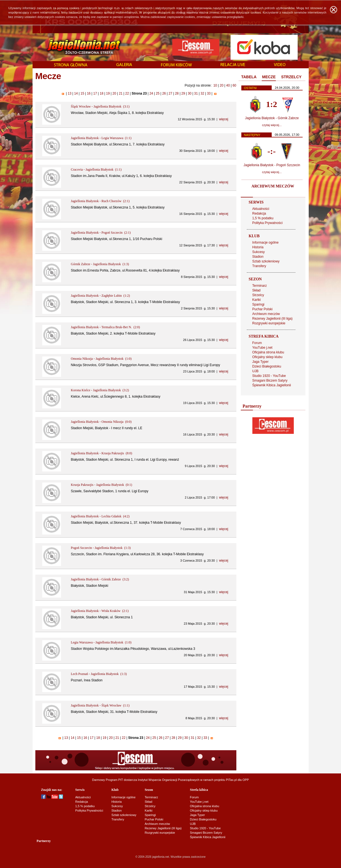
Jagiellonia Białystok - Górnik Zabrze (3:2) (100, 579)
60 (234, 85)
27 (170, 93)
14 (76, 93)
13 (70, 93)
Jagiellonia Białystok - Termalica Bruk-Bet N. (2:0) (105, 327)
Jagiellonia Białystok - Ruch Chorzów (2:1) (100, 201)
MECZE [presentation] (269, 77)
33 (209, 93)
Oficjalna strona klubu (268, 352)
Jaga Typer (261, 362)
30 (190, 93)
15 (82, 93)
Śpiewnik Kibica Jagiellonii (272, 385)
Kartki (257, 300)
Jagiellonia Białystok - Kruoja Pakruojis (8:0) (102, 453)
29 (183, 93)
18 (102, 93)
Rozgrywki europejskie (269, 323)
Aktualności (261, 209)
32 (202, 93)
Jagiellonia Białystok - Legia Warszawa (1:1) (101, 138)
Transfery (259, 266)
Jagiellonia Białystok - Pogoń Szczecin (272, 165)
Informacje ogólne (265, 243)
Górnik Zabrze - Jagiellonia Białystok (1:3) (100, 264)
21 (121, 93)
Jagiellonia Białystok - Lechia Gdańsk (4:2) (100, 516)
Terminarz (260, 286)
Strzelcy (258, 295)
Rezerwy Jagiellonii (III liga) (273, 319)
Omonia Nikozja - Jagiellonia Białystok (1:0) (101, 359)
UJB (256, 371)
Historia (258, 247)
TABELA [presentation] (249, 77)
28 (177, 93)
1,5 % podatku (263, 218)
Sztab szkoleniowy (266, 261)
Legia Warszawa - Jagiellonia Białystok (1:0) (101, 642)
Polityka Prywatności (268, 223)
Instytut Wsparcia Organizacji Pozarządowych (169, 780)
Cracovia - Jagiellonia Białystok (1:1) (96, 170)
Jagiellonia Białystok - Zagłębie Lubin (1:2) (101, 296)
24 (151, 93)
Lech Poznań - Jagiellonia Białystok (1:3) (99, 674)
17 (95, 93)
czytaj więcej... (272, 125)
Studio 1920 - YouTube (269, 376)
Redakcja (259, 213)
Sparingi (258, 304)
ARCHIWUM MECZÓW (273, 186)
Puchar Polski (262, 309)
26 (164, 93)
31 (196, 93)
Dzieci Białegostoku (267, 366)
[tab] (249, 77)
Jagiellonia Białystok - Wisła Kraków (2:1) (100, 611)
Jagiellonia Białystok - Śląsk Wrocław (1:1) (100, 705)
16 (89, 93)
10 (215, 85)
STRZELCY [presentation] (291, 77)
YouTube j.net (262, 348)
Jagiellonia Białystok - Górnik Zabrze (272, 118)
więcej (224, 119)
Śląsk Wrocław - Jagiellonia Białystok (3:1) (100, 106)
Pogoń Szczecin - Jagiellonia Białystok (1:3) (101, 548)
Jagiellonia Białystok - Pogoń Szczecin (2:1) (101, 233)
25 (158, 93)
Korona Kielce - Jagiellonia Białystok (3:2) (100, 390)
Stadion (258, 257)
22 (127, 93)
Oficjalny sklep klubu (267, 357)
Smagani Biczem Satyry (270, 380)
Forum (257, 343)
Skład (257, 290)
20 (222, 85)
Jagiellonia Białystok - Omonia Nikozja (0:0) (101, 422)
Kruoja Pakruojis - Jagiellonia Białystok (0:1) (102, 485)
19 (108, 93)
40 (228, 85)
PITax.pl (231, 780)
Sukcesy (259, 252)
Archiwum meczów (266, 314)
